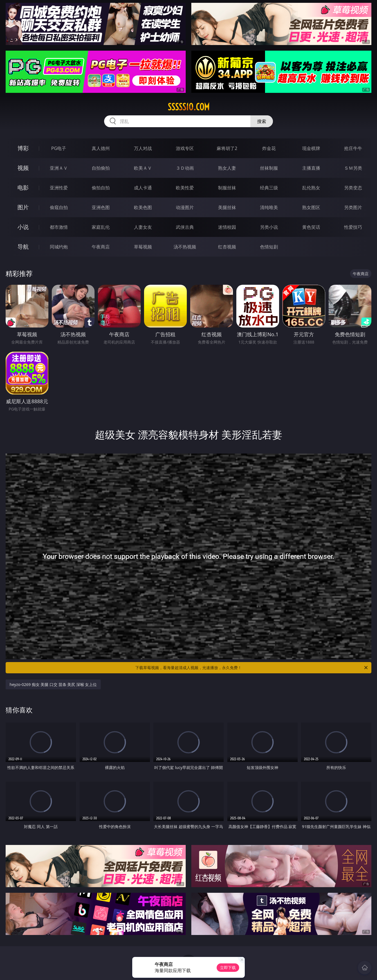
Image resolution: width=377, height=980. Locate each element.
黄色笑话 (311, 227)
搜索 (262, 121)
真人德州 (101, 148)
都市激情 (59, 227)
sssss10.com (189, 107)
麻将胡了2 (227, 148)
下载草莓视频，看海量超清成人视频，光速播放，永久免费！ (252, 668)
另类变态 (353, 188)
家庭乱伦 (101, 227)
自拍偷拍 (101, 168)
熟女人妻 (227, 168)
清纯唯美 (269, 207)
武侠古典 (185, 227)
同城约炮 (59, 247)
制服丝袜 (227, 188)
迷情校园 (227, 227)
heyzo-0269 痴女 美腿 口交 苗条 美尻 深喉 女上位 (53, 684)
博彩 (23, 148)
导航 (23, 247)
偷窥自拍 (59, 207)
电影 (23, 188)
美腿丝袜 (227, 207)
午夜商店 (101, 247)
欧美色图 (143, 207)
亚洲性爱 (59, 188)
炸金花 (269, 148)
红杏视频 (227, 247)
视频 (23, 168)
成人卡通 (143, 188)
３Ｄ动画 (185, 168)
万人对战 (143, 148)
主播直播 (311, 168)
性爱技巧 (353, 227)
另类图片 (353, 207)
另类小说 (269, 227)
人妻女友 (143, 227)
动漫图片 (185, 207)
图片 (23, 207)
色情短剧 (269, 247)
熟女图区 (311, 207)
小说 (23, 227)
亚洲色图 (101, 207)
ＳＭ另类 (353, 168)
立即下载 (228, 967)
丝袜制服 (269, 168)
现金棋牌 (311, 148)
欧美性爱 (185, 188)
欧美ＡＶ (143, 168)
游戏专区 (185, 148)
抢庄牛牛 (353, 148)
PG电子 (59, 148)
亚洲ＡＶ (59, 168)
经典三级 (269, 188)
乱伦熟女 (311, 188)
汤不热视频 (185, 247)
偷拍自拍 (101, 188)
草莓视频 (143, 247)
